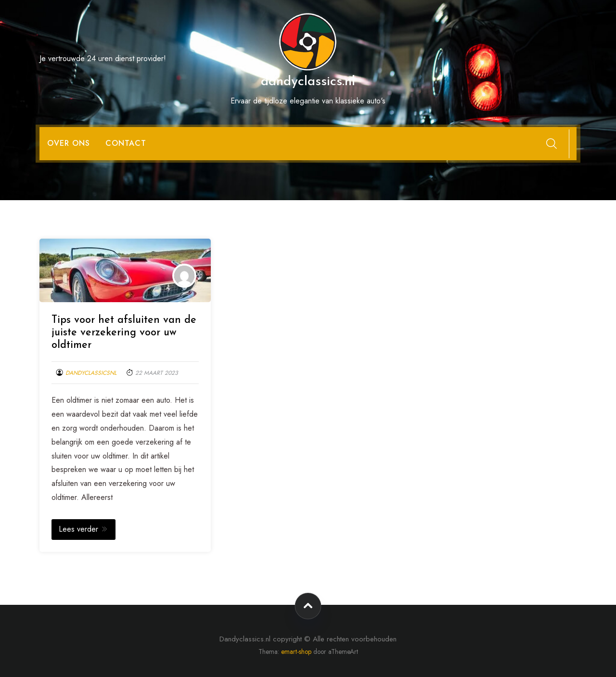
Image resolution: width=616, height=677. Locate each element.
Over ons (69, 143)
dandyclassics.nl (308, 82)
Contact (126, 143)
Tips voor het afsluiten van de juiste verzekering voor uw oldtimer (124, 333)
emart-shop (296, 651)
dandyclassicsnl (91, 373)
